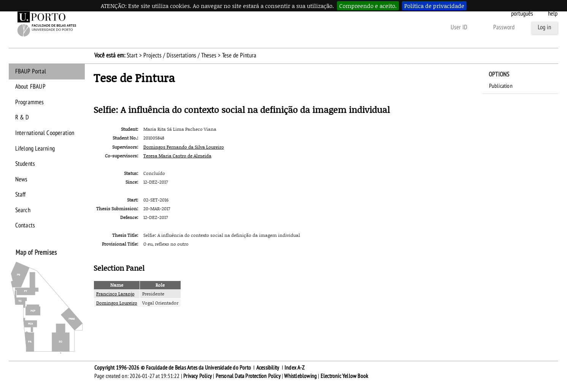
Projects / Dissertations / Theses (180, 56)
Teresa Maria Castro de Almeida (177, 156)
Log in (544, 27)
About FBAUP (30, 87)
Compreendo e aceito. (368, 6)
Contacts (25, 225)
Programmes (30, 102)
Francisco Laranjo (115, 294)
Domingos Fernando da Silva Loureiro (184, 147)
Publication (501, 86)
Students (25, 164)
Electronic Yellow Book (344, 376)
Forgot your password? (337, 27)
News (21, 179)
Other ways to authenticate (407, 27)
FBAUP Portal (31, 71)
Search (23, 210)
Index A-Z (295, 368)
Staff (21, 195)
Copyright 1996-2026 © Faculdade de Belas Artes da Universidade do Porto (173, 368)
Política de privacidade (434, 6)
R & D (22, 117)
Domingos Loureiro (117, 303)
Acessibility (268, 368)
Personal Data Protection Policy (248, 376)
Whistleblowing (300, 376)
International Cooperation (45, 133)
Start (132, 56)
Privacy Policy (198, 376)
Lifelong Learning (35, 149)
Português (522, 14)
